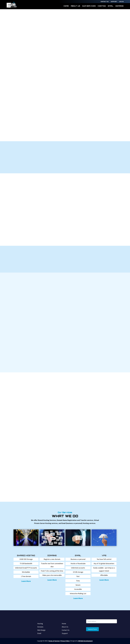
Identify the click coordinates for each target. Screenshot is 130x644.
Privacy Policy (65, 641)
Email (111, 6)
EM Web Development (85, 641)
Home (66, 6)
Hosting (102, 6)
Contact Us (105, 2)
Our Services (89, 6)
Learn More (26, 581)
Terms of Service (54, 641)
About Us (75, 6)
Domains (119, 6)
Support (114, 2)
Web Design (41, 630)
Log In (121, 2)
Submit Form (92, 629)
